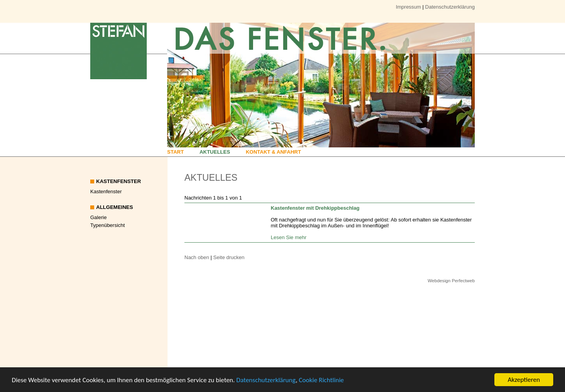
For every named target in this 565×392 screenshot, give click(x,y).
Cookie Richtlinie (322, 381)
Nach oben (197, 257)
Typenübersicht (108, 225)
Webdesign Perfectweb (451, 280)
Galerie (98, 217)
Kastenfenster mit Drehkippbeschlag (315, 208)
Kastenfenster (106, 191)
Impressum (408, 7)
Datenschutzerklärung (266, 381)
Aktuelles (215, 152)
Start (175, 152)
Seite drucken (229, 257)
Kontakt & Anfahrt (273, 152)
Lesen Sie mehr (289, 237)
